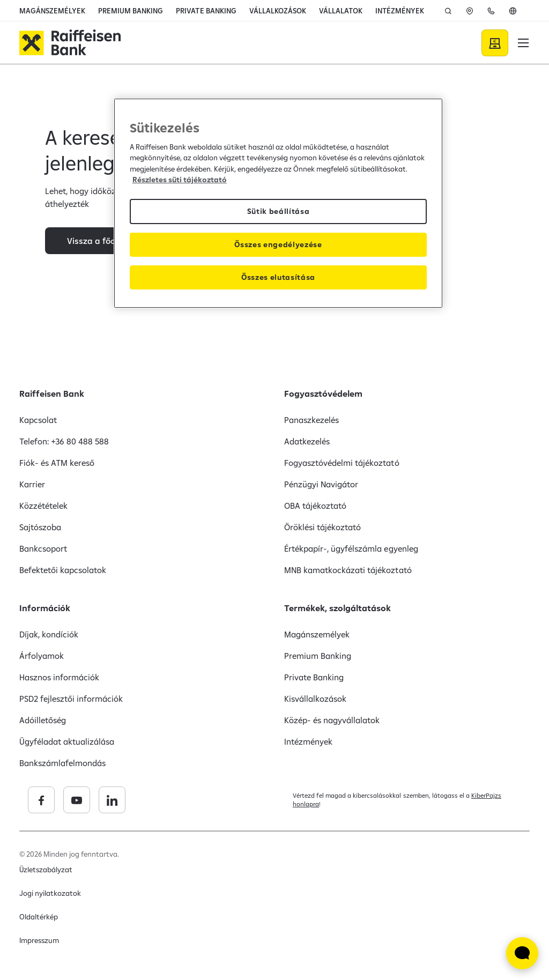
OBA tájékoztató (315, 506)
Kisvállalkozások (315, 699)
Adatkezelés (307, 441)
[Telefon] (491, 11)
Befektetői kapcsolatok (63, 570)
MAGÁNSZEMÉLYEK (52, 11)
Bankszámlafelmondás (62, 763)
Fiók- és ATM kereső (57, 463)
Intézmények (308, 741)
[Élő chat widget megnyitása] (522, 953)
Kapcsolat (38, 420)
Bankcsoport (43, 548)
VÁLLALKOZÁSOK (278, 11)
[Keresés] (448, 11)
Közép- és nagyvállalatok (332, 720)
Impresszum (39, 940)
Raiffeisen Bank (52, 394)
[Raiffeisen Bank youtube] (154, 800)
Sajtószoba (40, 527)
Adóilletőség (43, 720)
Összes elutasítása (278, 277)
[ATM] (470, 11)
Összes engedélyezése (278, 244)
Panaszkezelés (311, 420)
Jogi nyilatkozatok (50, 893)
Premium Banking (318, 656)
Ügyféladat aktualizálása (67, 741)
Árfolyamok (42, 656)
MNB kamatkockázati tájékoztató (348, 570)
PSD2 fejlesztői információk (71, 699)
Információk (45, 608)
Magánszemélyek (317, 634)
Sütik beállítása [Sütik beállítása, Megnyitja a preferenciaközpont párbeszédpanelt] (279, 211)
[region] (278, 203)
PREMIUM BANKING (131, 11)
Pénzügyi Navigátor (321, 484)
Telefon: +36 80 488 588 (64, 441)
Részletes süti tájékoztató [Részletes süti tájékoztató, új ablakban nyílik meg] (180, 180)
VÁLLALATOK (341, 11)
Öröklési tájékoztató (322, 527)
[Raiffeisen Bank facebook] (118, 800)
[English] (513, 11)
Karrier (32, 484)
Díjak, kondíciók (49, 634)
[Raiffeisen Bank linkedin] (189, 800)
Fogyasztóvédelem (323, 394)
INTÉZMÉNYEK (400, 11)
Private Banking (314, 677)
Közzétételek (43, 506)
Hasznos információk (59, 677)
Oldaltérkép (39, 917)
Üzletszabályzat (46, 870)
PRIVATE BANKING (206, 11)
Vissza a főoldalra (103, 257)
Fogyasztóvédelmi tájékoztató (342, 463)
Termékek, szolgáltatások (337, 608)
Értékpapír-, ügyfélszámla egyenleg (351, 548)
